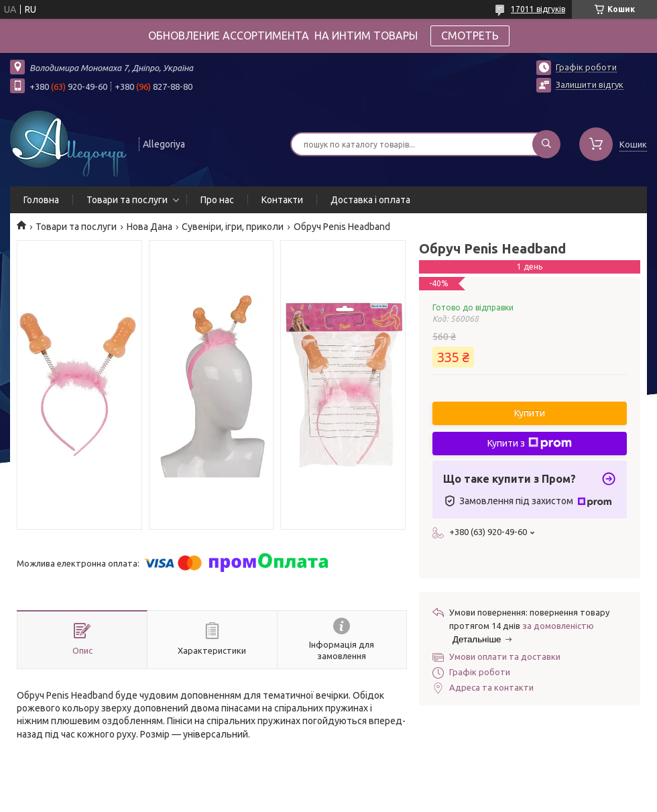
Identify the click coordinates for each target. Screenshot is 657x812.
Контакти (282, 200)
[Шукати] (546, 144)
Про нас (217, 200)
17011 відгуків (538, 9)
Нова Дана (150, 227)
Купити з (530, 443)
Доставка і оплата (370, 200)
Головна (41, 200)
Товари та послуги (127, 200)
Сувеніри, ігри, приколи (233, 227)
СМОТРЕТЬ (470, 36)
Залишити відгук (590, 84)
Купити (530, 413)
